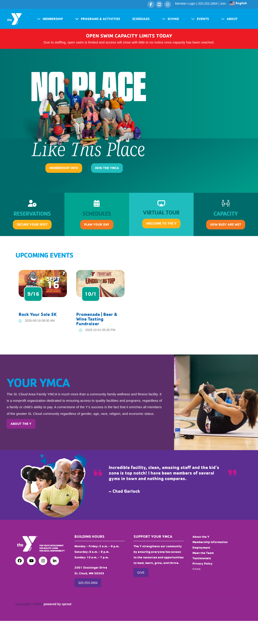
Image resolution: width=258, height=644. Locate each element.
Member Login (185, 4)
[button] (50, 19)
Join (223, 4)
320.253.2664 (208, 4)
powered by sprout (57, 604)
